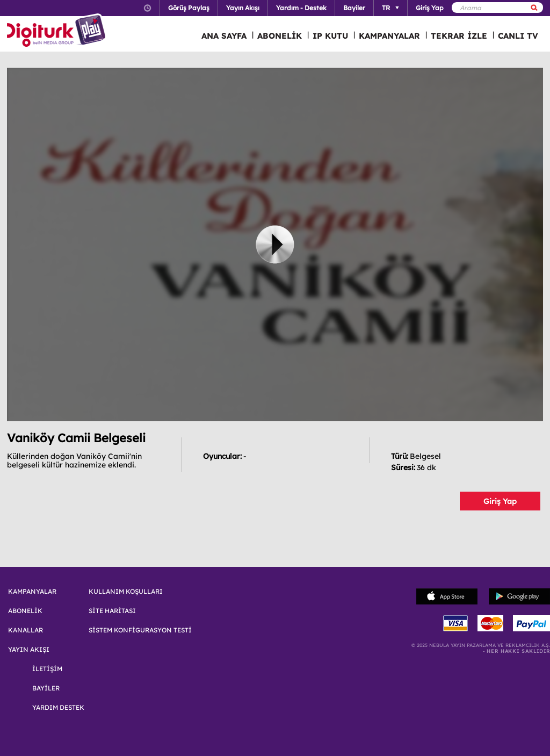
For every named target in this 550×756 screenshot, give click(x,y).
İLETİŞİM (47, 669)
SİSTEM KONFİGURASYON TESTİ (140, 630)
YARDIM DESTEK (58, 708)
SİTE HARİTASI (112, 611)
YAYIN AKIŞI (29, 650)
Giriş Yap (500, 501)
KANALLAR (26, 630)
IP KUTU (330, 36)
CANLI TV (518, 36)
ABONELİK (280, 36)
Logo (58, 31)
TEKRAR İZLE (459, 36)
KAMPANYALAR (389, 36)
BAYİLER (46, 688)
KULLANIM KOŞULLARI (126, 592)
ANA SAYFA (224, 36)
